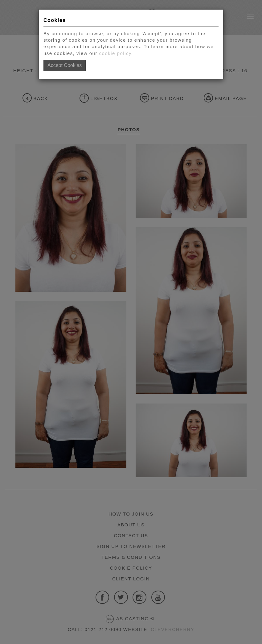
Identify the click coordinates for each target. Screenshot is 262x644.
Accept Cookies (65, 65)
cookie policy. (116, 53)
